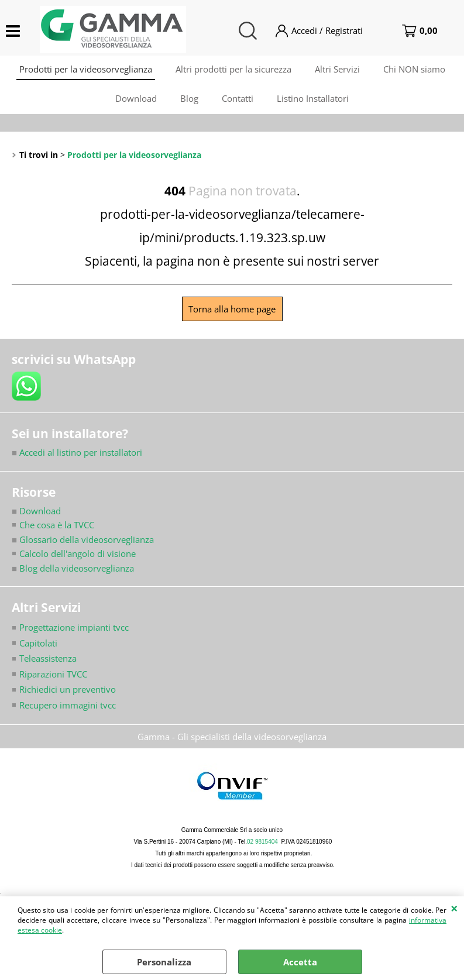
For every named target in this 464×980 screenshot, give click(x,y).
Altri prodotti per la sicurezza (233, 69)
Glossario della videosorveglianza (83, 539)
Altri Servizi (337, 69)
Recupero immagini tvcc (68, 705)
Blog (189, 98)
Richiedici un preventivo (68, 689)
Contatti (238, 98)
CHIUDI (454, 908)
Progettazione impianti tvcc (74, 627)
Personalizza (164, 962)
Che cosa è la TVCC (57, 525)
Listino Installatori (313, 98)
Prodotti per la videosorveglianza (86, 69)
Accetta (300, 962)
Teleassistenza (48, 658)
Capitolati (38, 643)
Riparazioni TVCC (53, 674)
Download (136, 98)
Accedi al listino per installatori (77, 452)
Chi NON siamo (414, 69)
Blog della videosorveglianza (73, 568)
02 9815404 (262, 842)
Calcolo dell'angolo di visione (78, 553)
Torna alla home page (232, 309)
